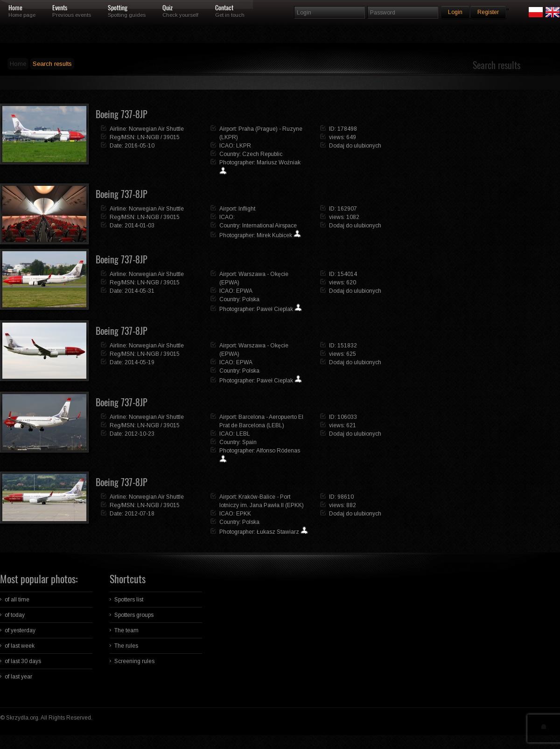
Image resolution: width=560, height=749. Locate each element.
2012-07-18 (140, 514)
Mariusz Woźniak (279, 163)
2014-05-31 (140, 291)
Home (15, 8)
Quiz (168, 8)
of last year (18, 677)
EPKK (244, 514)
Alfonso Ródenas (278, 451)
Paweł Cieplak (275, 309)
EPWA (244, 291)
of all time (17, 600)
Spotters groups (134, 615)
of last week (20, 646)
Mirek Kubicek (274, 235)
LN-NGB (148, 137)
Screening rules (134, 661)
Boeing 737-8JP (122, 114)
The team (126, 630)
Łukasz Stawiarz (278, 532)
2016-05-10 (140, 146)
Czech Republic (262, 154)
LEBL (243, 434)
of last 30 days (23, 661)
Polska (251, 299)
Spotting (118, 8)
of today (15, 615)
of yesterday (20, 630)
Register (488, 12)
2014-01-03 (140, 226)
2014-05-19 (140, 362)
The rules (126, 646)
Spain (249, 442)
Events (60, 8)
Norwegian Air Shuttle (156, 129)
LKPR (244, 146)
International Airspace (269, 226)
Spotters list (129, 600)
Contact (224, 8)
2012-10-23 (140, 434)
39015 (171, 137)
